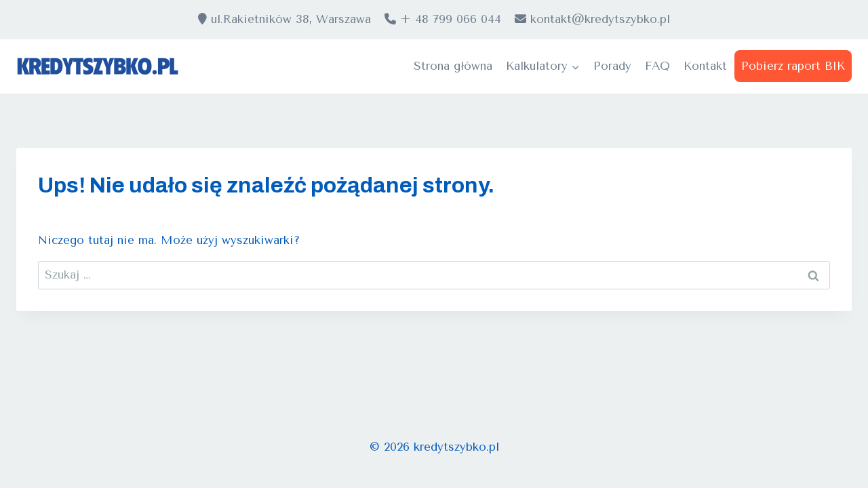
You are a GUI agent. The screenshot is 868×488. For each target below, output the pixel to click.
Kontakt (705, 66)
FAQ (657, 66)
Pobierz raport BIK (793, 66)
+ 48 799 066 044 (443, 19)
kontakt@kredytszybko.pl (592, 19)
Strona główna (453, 66)
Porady (612, 66)
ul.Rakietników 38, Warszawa (284, 19)
